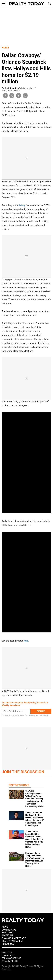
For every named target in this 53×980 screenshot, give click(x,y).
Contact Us (8, 955)
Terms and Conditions (27, 716)
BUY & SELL (8, 933)
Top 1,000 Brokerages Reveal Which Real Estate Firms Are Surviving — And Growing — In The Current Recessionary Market (35, 799)
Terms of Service (11, 958)
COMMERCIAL (9, 930)
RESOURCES (8, 944)
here (26, 641)
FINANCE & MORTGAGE (14, 938)
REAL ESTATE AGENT (13, 941)
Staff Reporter (11, 88)
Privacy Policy (43, 716)
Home (5, 48)
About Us (7, 953)
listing (22, 205)
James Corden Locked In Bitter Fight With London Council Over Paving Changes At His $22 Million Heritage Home (34, 839)
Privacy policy (10, 961)
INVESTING (7, 935)
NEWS (5, 927)
